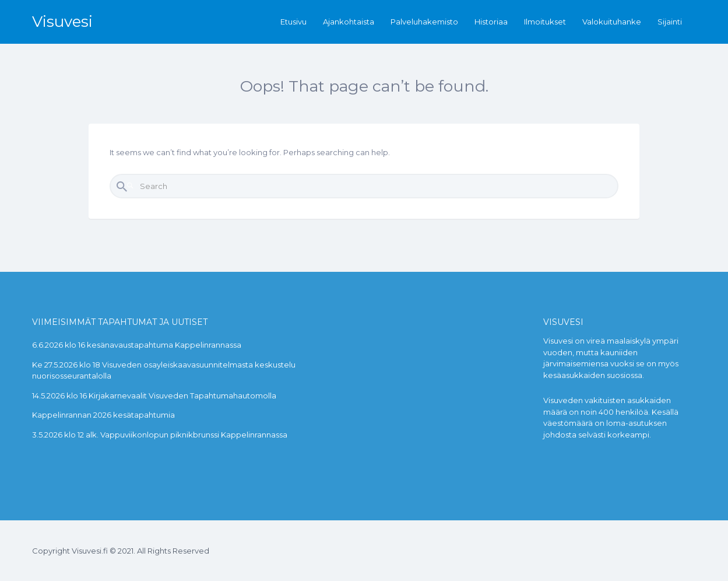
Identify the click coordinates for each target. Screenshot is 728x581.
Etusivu (293, 22)
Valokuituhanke (612, 22)
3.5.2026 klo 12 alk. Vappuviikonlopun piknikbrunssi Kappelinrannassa (160, 435)
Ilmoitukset (545, 22)
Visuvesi (62, 22)
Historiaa (491, 22)
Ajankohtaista (349, 22)
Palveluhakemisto (424, 22)
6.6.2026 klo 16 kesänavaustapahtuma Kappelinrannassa (137, 345)
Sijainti (670, 22)
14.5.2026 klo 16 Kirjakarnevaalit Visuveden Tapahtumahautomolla (154, 395)
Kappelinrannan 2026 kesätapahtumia (103, 415)
